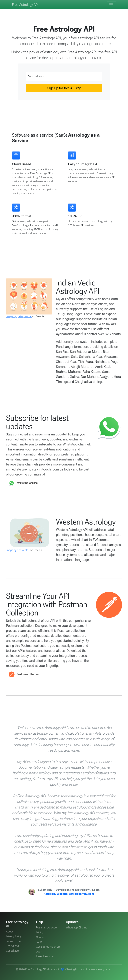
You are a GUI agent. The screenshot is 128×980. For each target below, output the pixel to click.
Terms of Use (14, 941)
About (9, 932)
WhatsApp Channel (23, 483)
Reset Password (45, 956)
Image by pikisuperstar (19, 316)
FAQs (39, 942)
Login (39, 952)
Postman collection (24, 674)
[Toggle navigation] (111, 5)
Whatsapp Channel (77, 928)
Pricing (40, 932)
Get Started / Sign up (48, 947)
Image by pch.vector (18, 550)
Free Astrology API (25, 5)
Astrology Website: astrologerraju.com (69, 894)
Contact (41, 937)
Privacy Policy (14, 936)
